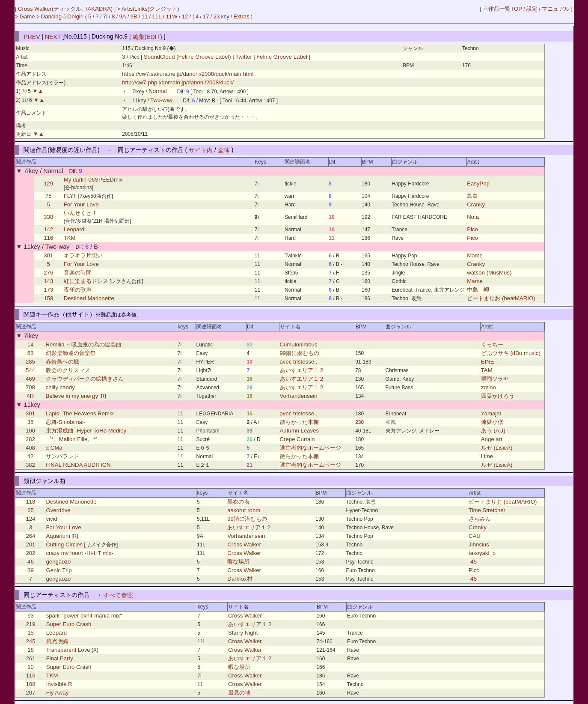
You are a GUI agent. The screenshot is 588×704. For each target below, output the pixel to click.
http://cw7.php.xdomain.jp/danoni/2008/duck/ (178, 82)
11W (172, 16)
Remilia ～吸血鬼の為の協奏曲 (84, 345)
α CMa (54, 448)
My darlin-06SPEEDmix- (94, 180)
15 (31, 633)
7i (105, 16)
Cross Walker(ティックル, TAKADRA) (66, 9)
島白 (472, 196)
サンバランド (62, 456)
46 (31, 562)
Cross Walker (244, 544)
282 (30, 439)
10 (31, 667)
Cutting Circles (64, 544)
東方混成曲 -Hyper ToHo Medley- (87, 431)
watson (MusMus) (489, 273)
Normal (158, 91)
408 (30, 448)
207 (31, 693)
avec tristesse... (300, 362)
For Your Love (81, 204)
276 (48, 273)
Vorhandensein (299, 396)
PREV (32, 36)
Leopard (74, 229)
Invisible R (59, 684)
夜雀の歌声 (78, 290)
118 (30, 502)
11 (145, 16)
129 (48, 183)
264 (30, 536)
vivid (51, 519)
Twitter (244, 57)
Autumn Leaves (300, 431)
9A (122, 16)
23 (217, 16)
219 (31, 624)
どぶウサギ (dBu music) (511, 353)
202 (30, 553)
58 (31, 353)
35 (31, 422)
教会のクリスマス (68, 370)
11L (157, 16)
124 (30, 519)
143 (48, 281)
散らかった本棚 (299, 422)
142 (48, 229)
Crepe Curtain (297, 439)
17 (206, 16)
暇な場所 (238, 562)
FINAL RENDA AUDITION (78, 465)
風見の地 (239, 693)
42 (31, 456)
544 (30, 370)
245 (31, 641)
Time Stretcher (487, 510)
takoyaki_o (482, 553)
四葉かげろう (498, 396)
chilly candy (60, 387)
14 (195, 16)
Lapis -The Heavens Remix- (81, 413)
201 (30, 544)
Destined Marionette (89, 298)
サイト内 (201, 150)
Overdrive (58, 510)
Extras (241, 16)
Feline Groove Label (282, 57)
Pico (472, 229)
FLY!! (70, 196)
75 (49, 196)
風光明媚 (57, 641)
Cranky (476, 204)
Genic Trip (59, 570)
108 (31, 684)
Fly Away (58, 693)
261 (31, 658)
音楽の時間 (78, 273)
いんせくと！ (80, 213)
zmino (489, 387)
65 (31, 510)
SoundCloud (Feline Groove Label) (188, 57)
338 (48, 217)
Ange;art (492, 439)
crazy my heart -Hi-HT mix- (79, 553)
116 (48, 238)
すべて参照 (118, 595)
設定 (532, 9)
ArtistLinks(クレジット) (150, 9)
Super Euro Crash (69, 624)
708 (30, 387)
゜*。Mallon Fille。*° (72, 439)
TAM (487, 370)
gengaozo (58, 562)
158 (48, 298)
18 (31, 650)
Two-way (161, 100)
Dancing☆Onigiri (63, 16)
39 (31, 570)
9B (134, 16)
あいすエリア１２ (302, 370)
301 (48, 255)
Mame (475, 255)
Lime (487, 456)
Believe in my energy (72, 396)
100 (30, 431)
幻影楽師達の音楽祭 (71, 353)
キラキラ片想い (83, 255)
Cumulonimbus (299, 345)
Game (28, 16)
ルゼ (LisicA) (497, 448)
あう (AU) (493, 431)
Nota (473, 217)
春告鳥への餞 (62, 362)
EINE (488, 362)
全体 (224, 150)
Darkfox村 (240, 579)
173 (48, 290)
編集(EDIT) (147, 36)
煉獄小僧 (492, 422)
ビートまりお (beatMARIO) (501, 298)
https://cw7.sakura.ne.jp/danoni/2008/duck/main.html (188, 74)
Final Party (60, 658)
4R (31, 396)
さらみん (480, 519)
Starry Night (243, 633)
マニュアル (556, 9)
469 (30, 379)
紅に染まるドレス (86, 281)
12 (185, 16)
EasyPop (478, 183)
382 (30, 465)
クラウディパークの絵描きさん (85, 379)
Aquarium (58, 536)
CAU (475, 536)
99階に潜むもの (300, 353)
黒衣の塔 (238, 502)
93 (31, 616)
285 (30, 362)
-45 (473, 562)
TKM (70, 238)
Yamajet (491, 413)
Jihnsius (479, 544)
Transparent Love (68, 650)
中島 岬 (478, 290)
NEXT (53, 36)
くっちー (492, 345)
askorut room (244, 510)
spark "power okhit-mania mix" (84, 616)
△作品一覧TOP (502, 9)
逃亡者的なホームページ (310, 448)
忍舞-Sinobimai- (66, 422)
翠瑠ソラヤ (495, 379)
